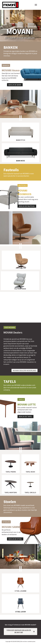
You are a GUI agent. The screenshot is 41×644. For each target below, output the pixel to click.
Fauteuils (11, 170)
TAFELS (10, 382)
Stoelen (10, 502)
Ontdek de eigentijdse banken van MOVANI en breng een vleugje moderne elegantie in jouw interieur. (20, 53)
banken (11, 47)
